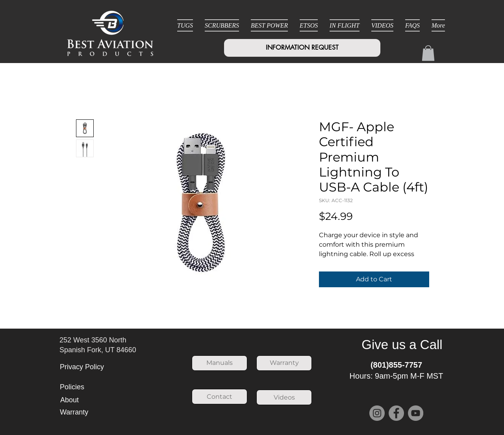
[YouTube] (416, 413)
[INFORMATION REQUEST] (302, 48)
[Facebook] (396, 413)
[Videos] (284, 397)
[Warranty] (284, 363)
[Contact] (220, 397)
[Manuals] (220, 363)
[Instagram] (377, 413)
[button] (428, 53)
